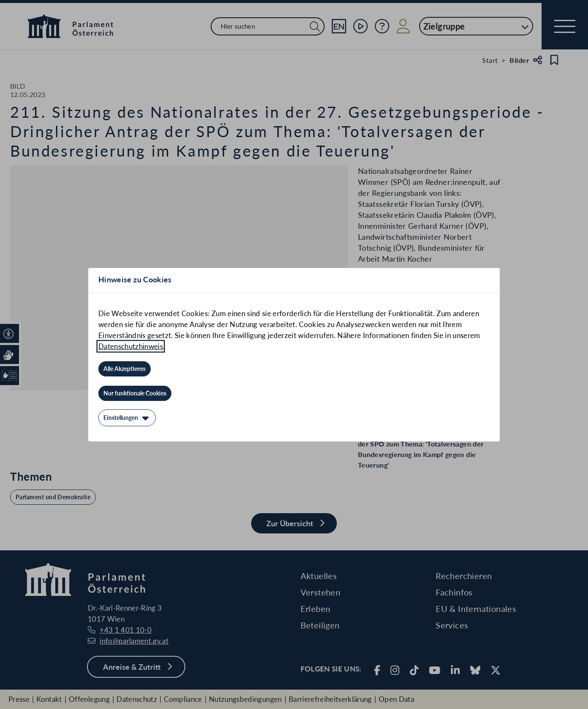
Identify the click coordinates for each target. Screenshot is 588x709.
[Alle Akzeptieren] (125, 369)
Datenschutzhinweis (131, 346)
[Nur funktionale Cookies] (135, 393)
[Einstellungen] (127, 418)
